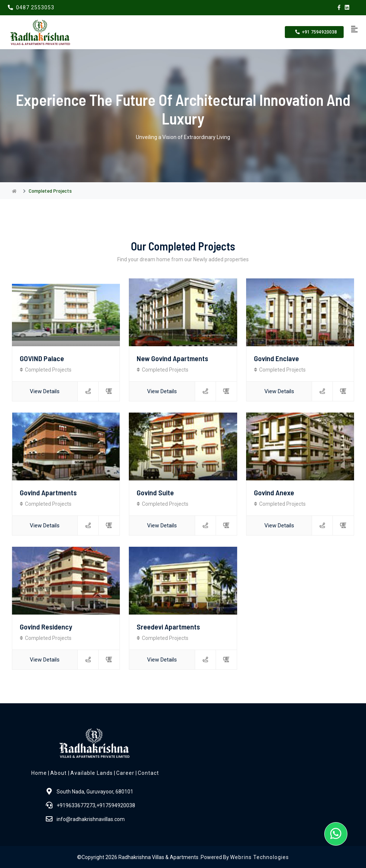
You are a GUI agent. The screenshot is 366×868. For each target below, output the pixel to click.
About (59, 772)
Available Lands (92, 772)
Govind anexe (274, 492)
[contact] (109, 391)
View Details (45, 391)
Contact (148, 772)
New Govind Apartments (173, 358)
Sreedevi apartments (168, 626)
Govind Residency (46, 626)
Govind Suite (155, 492)
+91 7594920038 (314, 32)
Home (39, 772)
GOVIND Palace (42, 358)
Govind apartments (48, 492)
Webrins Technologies (260, 856)
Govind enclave (276, 358)
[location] (88, 391)
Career (125, 772)
